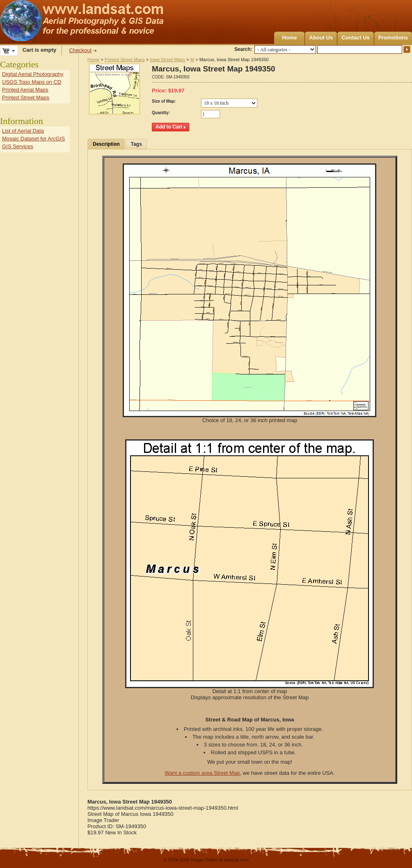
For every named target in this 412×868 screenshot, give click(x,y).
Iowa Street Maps (167, 60)
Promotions (393, 38)
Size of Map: (164, 101)
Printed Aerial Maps (25, 90)
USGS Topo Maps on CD (32, 82)
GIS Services (18, 146)
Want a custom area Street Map (202, 773)
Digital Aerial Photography (33, 74)
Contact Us (356, 38)
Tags (136, 144)
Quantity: (161, 113)
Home (289, 38)
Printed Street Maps (125, 60)
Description (106, 144)
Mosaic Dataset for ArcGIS (33, 139)
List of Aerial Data (23, 131)
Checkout (80, 50)
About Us (321, 38)
